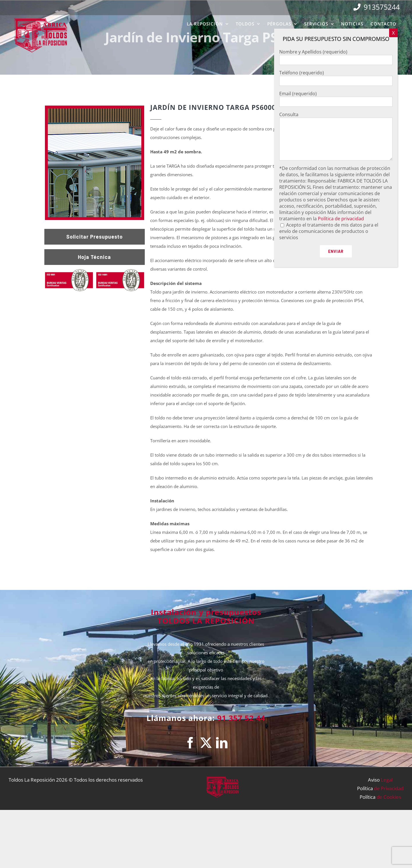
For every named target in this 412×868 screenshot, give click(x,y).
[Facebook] (190, 743)
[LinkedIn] (222, 743)
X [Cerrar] (393, 33)
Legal (387, 780)
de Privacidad (389, 788)
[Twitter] (206, 743)
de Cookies (389, 797)
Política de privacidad (341, 219)
